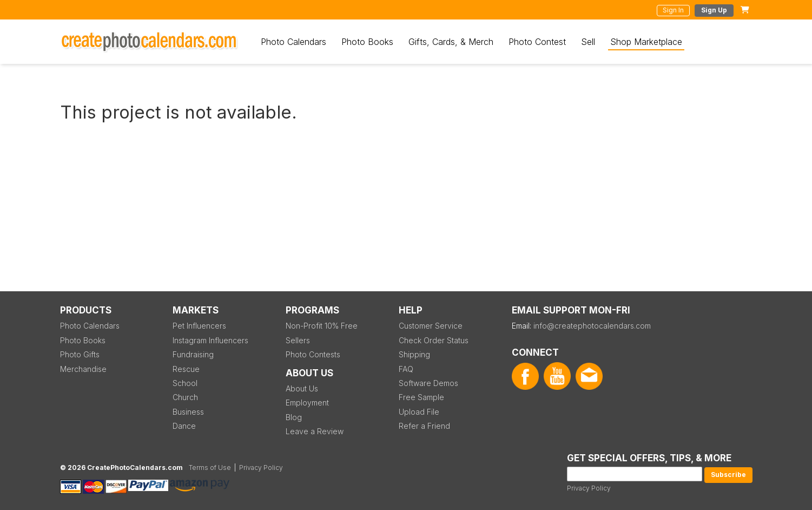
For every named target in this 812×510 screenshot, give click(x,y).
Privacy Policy (589, 488)
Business (188, 412)
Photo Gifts (80, 354)
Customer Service (431, 326)
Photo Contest (537, 42)
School (185, 383)
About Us (302, 388)
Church (185, 397)
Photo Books (367, 42)
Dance (184, 426)
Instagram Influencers (210, 340)
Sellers (298, 340)
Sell (588, 42)
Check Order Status (434, 340)
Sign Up (714, 10)
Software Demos (428, 383)
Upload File (419, 412)
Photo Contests (313, 354)
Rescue (186, 369)
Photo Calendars (293, 42)
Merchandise (83, 369)
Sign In (673, 10)
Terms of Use (210, 467)
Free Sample (421, 397)
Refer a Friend (424, 426)
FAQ (406, 369)
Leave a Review (315, 431)
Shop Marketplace (646, 42)
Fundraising (193, 354)
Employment (307, 403)
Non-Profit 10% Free (322, 326)
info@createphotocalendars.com (592, 326)
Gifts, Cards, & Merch (451, 42)
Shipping (414, 354)
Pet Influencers (199, 326)
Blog (294, 417)
